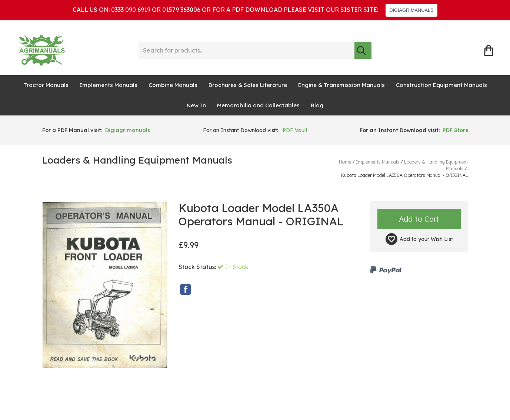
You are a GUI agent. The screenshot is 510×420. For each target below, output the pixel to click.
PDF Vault (295, 130)
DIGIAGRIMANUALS (411, 10)
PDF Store (456, 130)
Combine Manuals (173, 85)
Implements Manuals (109, 85)
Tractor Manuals (46, 85)
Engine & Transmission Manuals (341, 85)
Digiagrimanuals (128, 130)
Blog (317, 105)
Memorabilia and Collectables (258, 105)
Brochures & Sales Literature (248, 85)
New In (196, 105)
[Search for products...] (247, 50)
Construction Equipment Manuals (441, 85)
